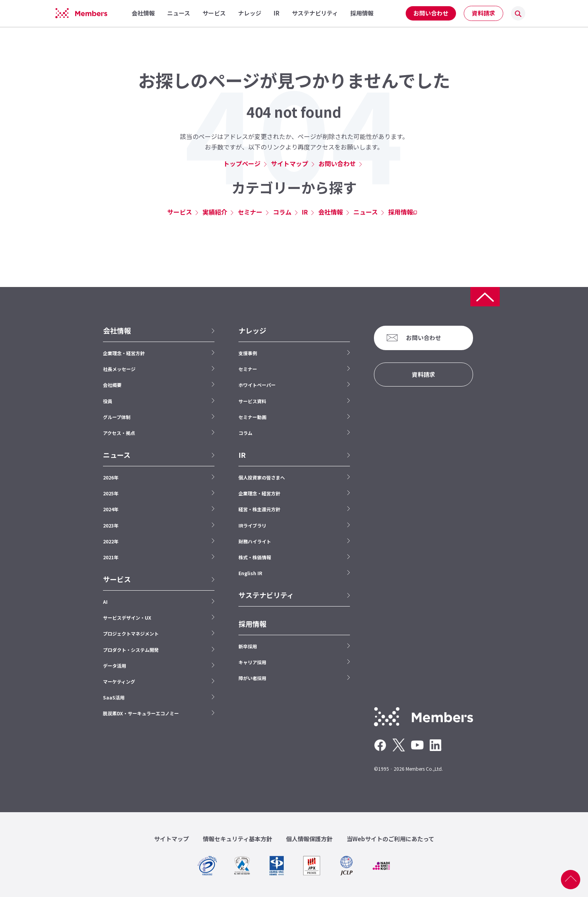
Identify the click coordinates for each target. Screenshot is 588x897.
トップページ (242, 163)
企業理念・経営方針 (124, 353)
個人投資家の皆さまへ (262, 477)
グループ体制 (117, 417)
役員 (108, 401)
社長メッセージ (119, 369)
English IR (250, 573)
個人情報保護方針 (309, 839)
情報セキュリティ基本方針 (237, 839)
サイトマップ (290, 163)
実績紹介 (215, 212)
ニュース (366, 212)
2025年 (111, 493)
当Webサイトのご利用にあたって (390, 839)
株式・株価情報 (255, 557)
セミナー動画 (252, 417)
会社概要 (112, 385)
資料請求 (483, 13)
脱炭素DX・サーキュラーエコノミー (141, 713)
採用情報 (401, 212)
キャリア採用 (252, 662)
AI (105, 602)
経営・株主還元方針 (259, 509)
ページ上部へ (571, 880)
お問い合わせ (431, 13)
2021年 (111, 557)
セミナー (250, 212)
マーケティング (119, 681)
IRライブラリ (252, 525)
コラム (282, 212)
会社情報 (331, 212)
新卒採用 (248, 646)
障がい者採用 (252, 678)
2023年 (111, 525)
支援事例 (248, 353)
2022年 (111, 541)
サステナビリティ (266, 595)
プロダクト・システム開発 (131, 650)
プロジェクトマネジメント (131, 633)
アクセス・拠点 (119, 433)
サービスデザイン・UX (127, 618)
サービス (180, 212)
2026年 (111, 477)
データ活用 (115, 666)
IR (305, 212)
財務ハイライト (255, 541)
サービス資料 (252, 401)
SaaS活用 (114, 697)
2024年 (111, 509)
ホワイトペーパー (257, 385)
